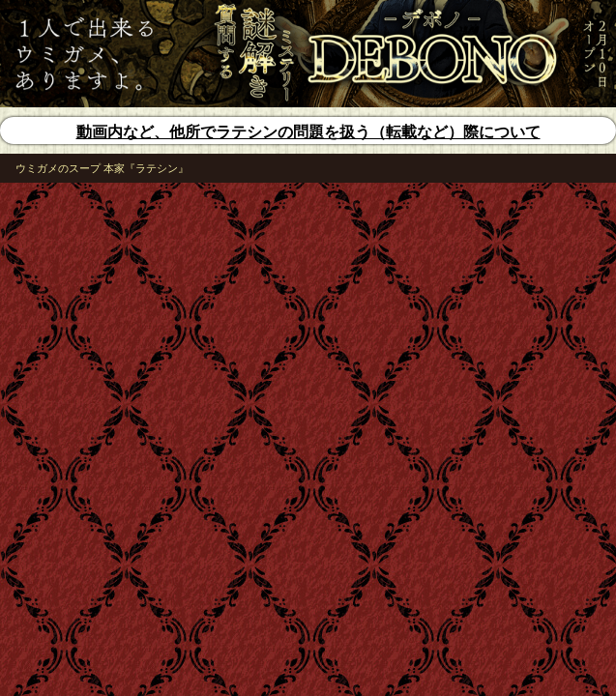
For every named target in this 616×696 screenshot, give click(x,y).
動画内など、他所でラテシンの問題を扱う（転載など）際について (308, 132)
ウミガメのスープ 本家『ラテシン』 (102, 168)
